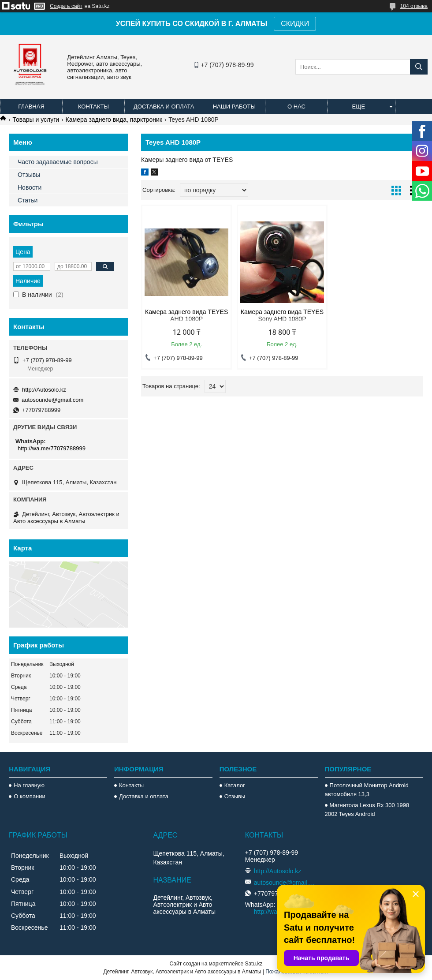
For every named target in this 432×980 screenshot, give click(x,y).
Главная (31, 107)
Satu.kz (253, 964)
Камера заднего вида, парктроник (114, 120)
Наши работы (234, 107)
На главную (29, 785)
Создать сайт (66, 6)
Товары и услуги (36, 120)
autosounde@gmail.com (52, 400)
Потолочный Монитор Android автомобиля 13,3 (367, 790)
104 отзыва (414, 6)
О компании (30, 796)
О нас (296, 107)
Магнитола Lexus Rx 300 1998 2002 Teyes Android (367, 810)
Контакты (93, 107)
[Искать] (419, 67)
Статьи (28, 200)
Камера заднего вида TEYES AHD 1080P (186, 315)
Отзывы (29, 175)
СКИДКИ (295, 24)
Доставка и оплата (164, 107)
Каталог (235, 785)
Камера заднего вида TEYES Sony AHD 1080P (282, 315)
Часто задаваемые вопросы (58, 162)
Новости (30, 187)
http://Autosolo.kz (44, 390)
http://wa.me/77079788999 (52, 448)
